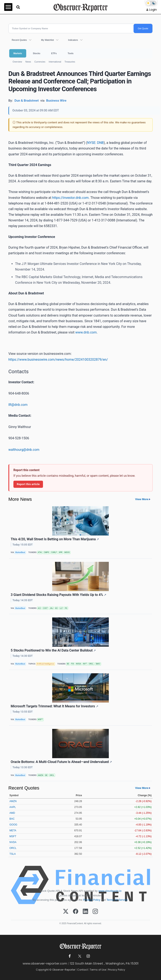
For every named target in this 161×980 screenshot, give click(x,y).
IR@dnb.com (18, 405)
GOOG (13, 825)
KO (57, 608)
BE (68, 664)
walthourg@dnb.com (24, 450)
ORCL (91, 664)
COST (45, 608)
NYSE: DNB (95, 143)
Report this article (28, 484)
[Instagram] (95, 912)
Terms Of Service (117, 900)
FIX (72, 664)
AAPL (13, 807)
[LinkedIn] (85, 912)
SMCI (98, 664)
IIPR (61, 552)
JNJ (51, 608)
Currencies (40, 62)
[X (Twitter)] (66, 912)
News (28, 62)
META (13, 831)
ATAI (40, 552)
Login (153, 10)
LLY (61, 608)
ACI (39, 608)
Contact (82, 970)
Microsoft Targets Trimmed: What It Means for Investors (55, 706)
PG (66, 608)
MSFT (40, 719)
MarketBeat (20, 552)
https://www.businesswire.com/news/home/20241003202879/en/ (58, 360)
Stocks (37, 53)
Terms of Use (98, 970)
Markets (18, 53)
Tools (71, 53)
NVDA (79, 664)
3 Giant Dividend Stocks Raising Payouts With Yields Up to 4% (58, 595)
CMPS (46, 552)
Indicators (73, 40)
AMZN (40, 775)
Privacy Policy (92, 900)
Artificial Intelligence (45, 664)
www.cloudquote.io (110, 891)
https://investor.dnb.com (70, 198)
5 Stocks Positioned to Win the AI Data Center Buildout (53, 650)
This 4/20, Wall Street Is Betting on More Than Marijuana (55, 539)
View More (142, 499)
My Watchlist (47, 40)
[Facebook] (76, 912)
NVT (85, 664)
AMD (12, 813)
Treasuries (70, 62)
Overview (17, 62)
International (55, 62)
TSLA (13, 854)
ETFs (54, 53)
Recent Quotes (19, 40)
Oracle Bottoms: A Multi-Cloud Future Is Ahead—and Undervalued (61, 762)
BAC (12, 819)
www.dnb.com (86, 332)
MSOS (67, 552)
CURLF (54, 552)
